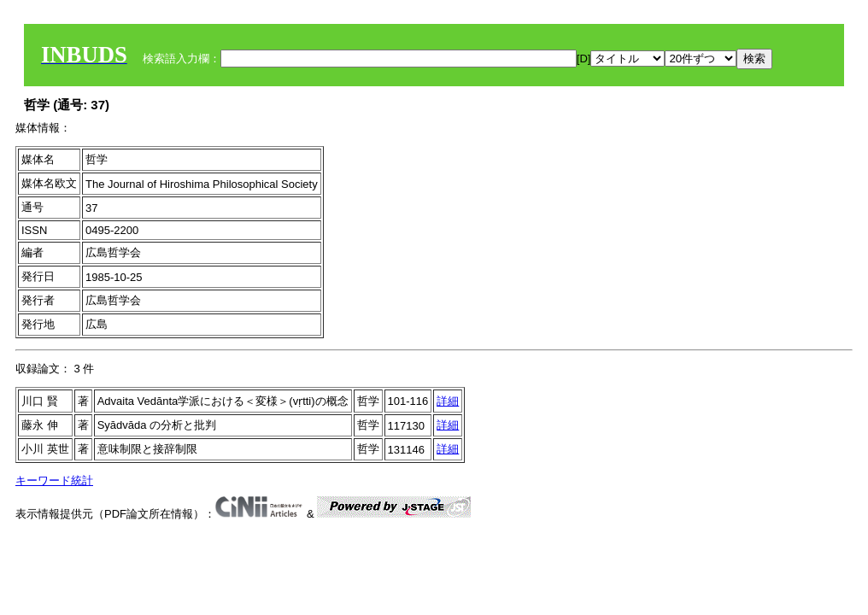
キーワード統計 (54, 480)
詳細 (448, 401)
